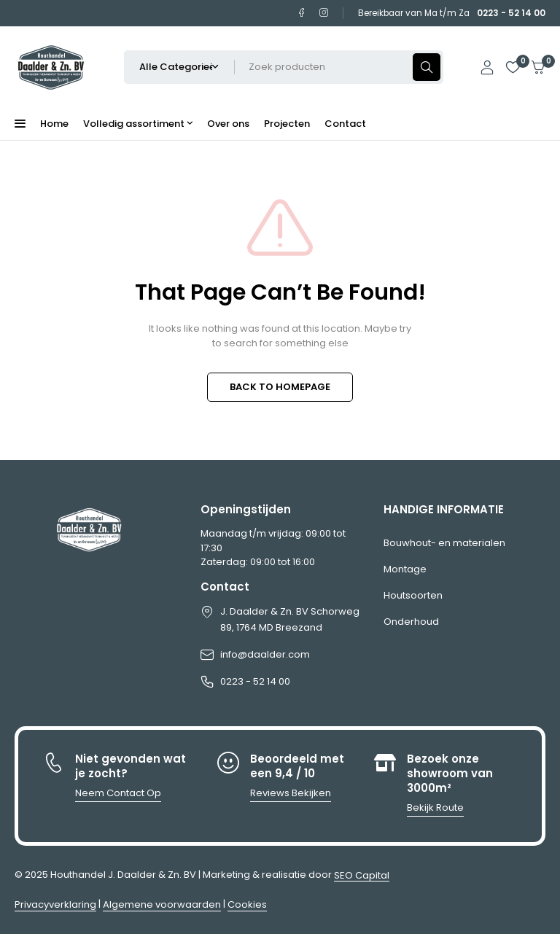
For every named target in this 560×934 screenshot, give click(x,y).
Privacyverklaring (55, 904)
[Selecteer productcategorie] (179, 67)
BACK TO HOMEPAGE (280, 387)
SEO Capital (362, 875)
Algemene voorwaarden (162, 904)
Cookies (247, 904)
